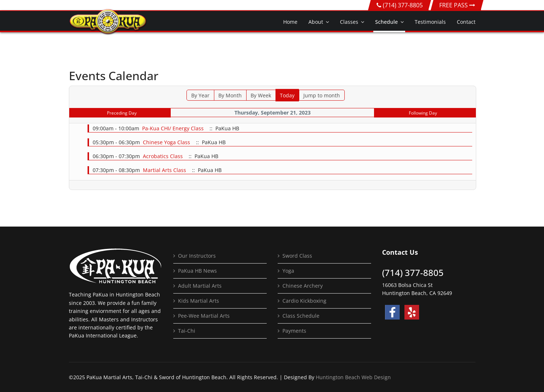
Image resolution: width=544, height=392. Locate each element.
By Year (200, 95)
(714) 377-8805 (403, 5)
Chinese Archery (303, 286)
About (316, 22)
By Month (230, 95)
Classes (349, 22)
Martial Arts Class (164, 170)
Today (287, 95)
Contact (466, 22)
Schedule (386, 22)
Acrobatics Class (163, 156)
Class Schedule (301, 316)
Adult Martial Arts (200, 286)
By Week (261, 95)
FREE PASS (457, 5)
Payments (294, 331)
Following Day (423, 113)
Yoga (288, 271)
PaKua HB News (197, 271)
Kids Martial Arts (199, 301)
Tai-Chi (187, 331)
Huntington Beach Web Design (353, 377)
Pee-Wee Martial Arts (204, 316)
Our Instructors (197, 256)
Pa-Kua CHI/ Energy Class (173, 128)
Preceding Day (122, 113)
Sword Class (297, 256)
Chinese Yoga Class (166, 142)
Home (290, 22)
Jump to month (322, 95)
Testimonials (430, 22)
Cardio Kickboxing (304, 301)
